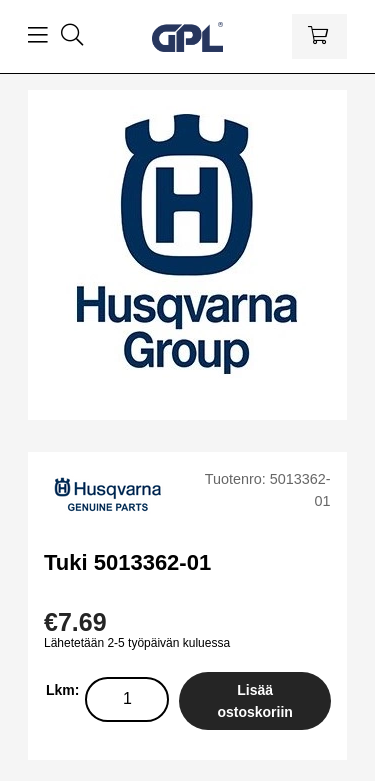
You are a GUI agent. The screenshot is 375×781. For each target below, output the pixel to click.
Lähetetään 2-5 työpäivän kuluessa (137, 643)
